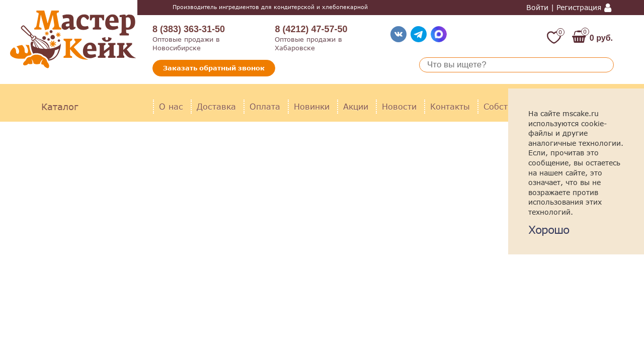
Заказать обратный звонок (214, 68)
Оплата (265, 106)
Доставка (216, 106)
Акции (356, 106)
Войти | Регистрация (564, 8)
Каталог (60, 107)
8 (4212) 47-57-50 (311, 29)
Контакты (450, 106)
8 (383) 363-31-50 (189, 29)
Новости (399, 106)
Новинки (312, 106)
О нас (171, 106)
